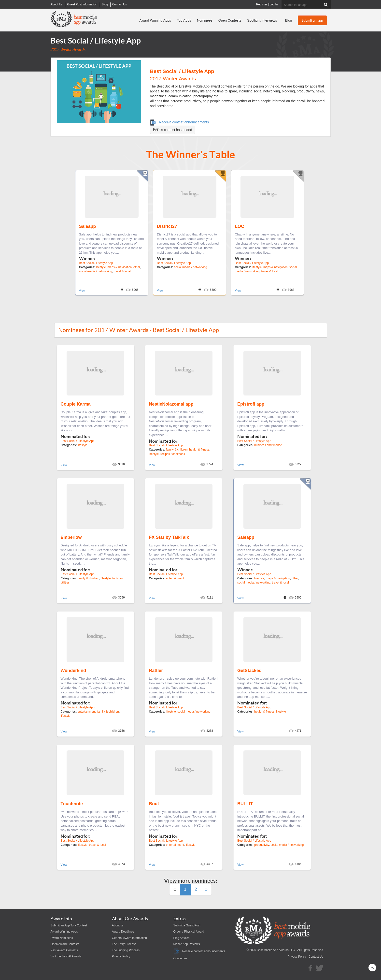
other (137, 267)
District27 (167, 226)
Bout (154, 804)
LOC (240, 226)
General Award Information (130, 938)
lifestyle (101, 267)
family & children (177, 450)
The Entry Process (124, 944)
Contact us (180, 958)
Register (262, 4)
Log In (274, 4)
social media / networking (96, 271)
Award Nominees (62, 938)
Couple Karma (76, 404)
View (82, 291)
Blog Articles (182, 938)
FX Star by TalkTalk (169, 537)
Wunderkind (73, 671)
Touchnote (72, 804)
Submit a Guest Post (187, 925)
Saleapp (88, 226)
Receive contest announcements (179, 122)
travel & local (122, 271)
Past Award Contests (64, 950)
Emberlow (71, 537)
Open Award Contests (65, 944)
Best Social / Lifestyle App (96, 263)
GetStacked (249, 671)
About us (118, 925)
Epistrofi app (251, 404)
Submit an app (312, 20)
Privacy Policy (121, 956)
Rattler (156, 671)
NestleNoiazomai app (171, 404)
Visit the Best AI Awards (66, 956)
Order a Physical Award (189, 932)
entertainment (175, 578)
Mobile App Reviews (187, 944)
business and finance (268, 445)
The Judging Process (126, 950)
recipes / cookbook (173, 454)
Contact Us (316, 957)
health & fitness (199, 450)
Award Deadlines (123, 932)
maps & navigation (120, 267)
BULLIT (245, 804)
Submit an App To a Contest (69, 925)
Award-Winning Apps (64, 932)
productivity (262, 845)
